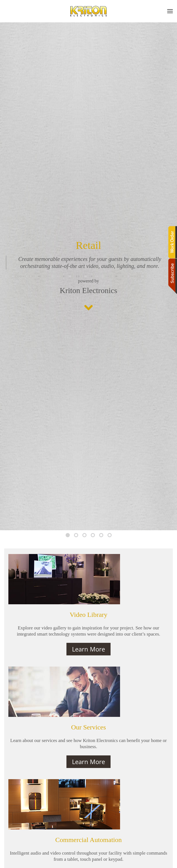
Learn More (88, 649)
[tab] (68, 535)
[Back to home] (88, 11)
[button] (170, 11)
